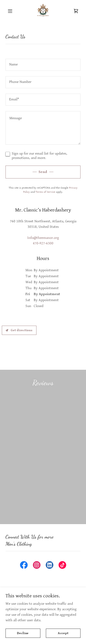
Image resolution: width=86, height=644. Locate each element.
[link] (43, 11)
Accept (63, 633)
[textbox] (43, 65)
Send (43, 172)
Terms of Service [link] (45, 192)
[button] (11, 11)
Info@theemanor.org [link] (43, 238)
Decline (23, 633)
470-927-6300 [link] (43, 243)
